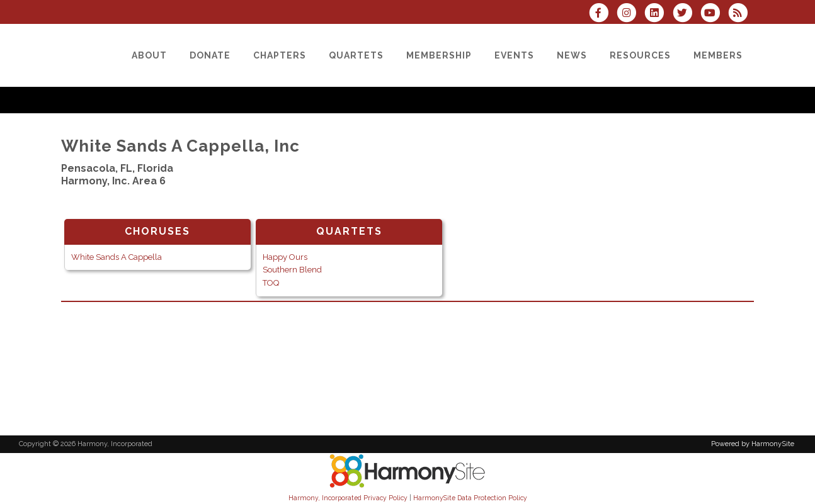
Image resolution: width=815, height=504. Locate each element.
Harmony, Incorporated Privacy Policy (348, 498)
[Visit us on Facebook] (603, 14)
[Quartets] (356, 55)
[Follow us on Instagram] (630, 14)
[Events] (514, 55)
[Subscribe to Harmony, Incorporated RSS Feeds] (741, 14)
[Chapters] (280, 55)
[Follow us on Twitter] (686, 14)
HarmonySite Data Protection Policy (470, 498)
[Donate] (210, 55)
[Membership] (439, 55)
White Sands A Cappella (117, 257)
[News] (572, 55)
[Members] (718, 55)
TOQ (271, 283)
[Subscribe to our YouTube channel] (714, 14)
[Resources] (640, 55)
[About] (149, 55)
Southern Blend (292, 270)
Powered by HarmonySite (753, 444)
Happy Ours (285, 257)
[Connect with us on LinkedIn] (658, 14)
